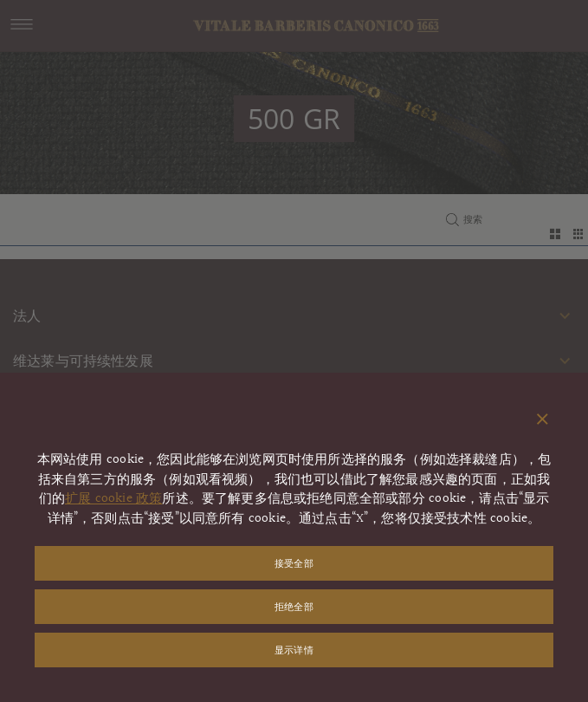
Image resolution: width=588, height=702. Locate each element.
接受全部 (294, 563)
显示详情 (294, 650)
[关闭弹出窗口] (543, 420)
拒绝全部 (294, 606)
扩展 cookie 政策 (113, 499)
